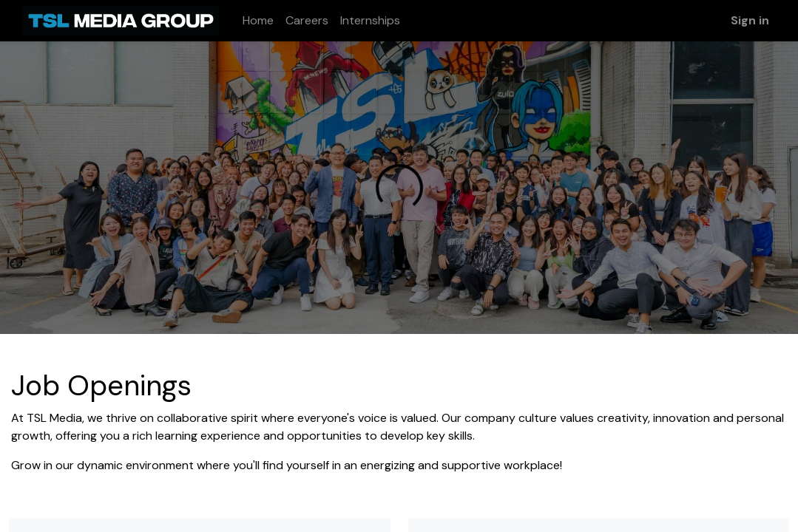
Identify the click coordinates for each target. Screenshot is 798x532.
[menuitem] (258, 21)
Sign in (750, 20)
